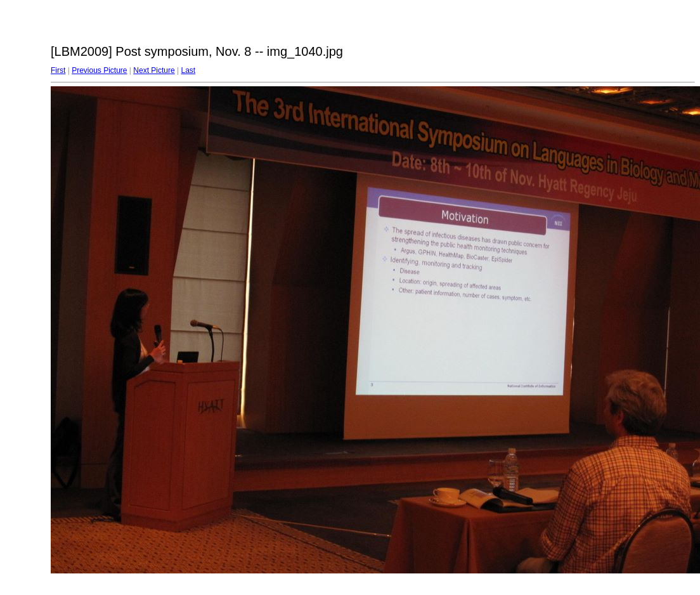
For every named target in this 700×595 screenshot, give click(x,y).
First (58, 70)
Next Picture (154, 70)
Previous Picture (99, 70)
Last (188, 70)
